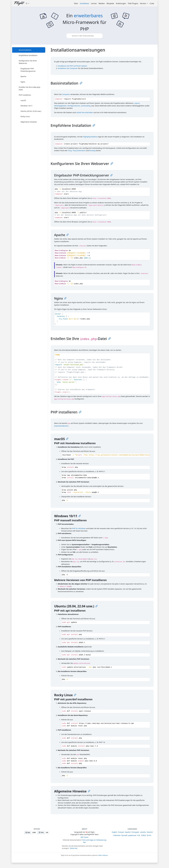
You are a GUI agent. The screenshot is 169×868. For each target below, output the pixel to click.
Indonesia (117, 835)
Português (135, 832)
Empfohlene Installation (28, 55)
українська (132, 835)
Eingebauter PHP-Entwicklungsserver (28, 70)
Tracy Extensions (79, 150)
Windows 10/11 (27, 106)
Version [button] (143, 3)
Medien (102, 3)
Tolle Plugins (133, 3)
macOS (23, 100)
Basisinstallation (25, 50)
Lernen (94, 3)
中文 (139, 835)
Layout (137, 103)
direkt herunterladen (85, 112)
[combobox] (85, 36)
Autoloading (86, 106)
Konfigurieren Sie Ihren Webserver (28, 62)
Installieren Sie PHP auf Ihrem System (72, 66)
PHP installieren (25, 95)
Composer (66, 94)
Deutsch (150, 832)
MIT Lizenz (85, 837)
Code (152, 3)
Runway (93, 150)
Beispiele (110, 3)
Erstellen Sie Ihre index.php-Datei (30, 88)
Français (121, 832)
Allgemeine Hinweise (29, 122)
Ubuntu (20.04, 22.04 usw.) (31, 111)
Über (76, 3)
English (115, 832)
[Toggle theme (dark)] (27, 3)
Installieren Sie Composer (68, 68)
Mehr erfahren (103, 855)
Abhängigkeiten (60, 106)
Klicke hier (74, 848)
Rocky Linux (25, 116)
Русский (124, 835)
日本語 (143, 835)
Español (128, 832)
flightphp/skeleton (90, 137)
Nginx (23, 82)
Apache (23, 76)
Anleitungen (121, 3)
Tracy (70, 150)
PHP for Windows (79, 528)
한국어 (149, 835)
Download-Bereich (61, 426)
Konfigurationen (74, 106)
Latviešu (143, 832)
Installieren (85, 3)
